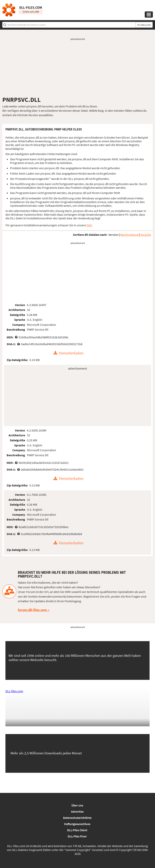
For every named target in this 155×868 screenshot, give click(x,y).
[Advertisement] (77, 68)
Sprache (146, 235)
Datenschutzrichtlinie (77, 818)
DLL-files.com (14, 691)
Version (113, 235)
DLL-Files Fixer (77, 836)
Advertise (77, 811)
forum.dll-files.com (32, 610)
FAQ (89, 225)
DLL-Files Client (77, 830)
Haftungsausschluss (77, 824)
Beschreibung (129, 235)
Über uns (77, 805)
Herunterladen (71, 353)
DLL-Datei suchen (144, 25)
